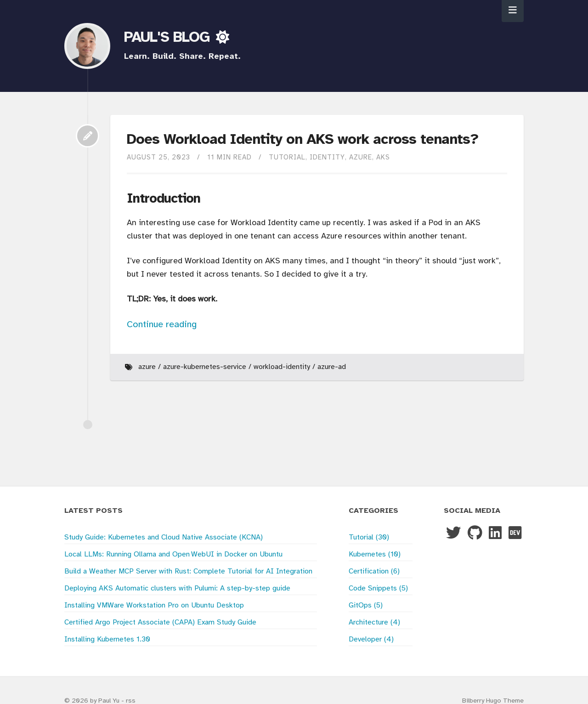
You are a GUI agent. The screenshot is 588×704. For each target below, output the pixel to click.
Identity (327, 158)
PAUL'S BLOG (169, 38)
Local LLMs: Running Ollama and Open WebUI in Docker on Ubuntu (173, 554)
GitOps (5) (366, 605)
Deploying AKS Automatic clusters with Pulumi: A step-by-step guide (177, 588)
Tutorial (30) (369, 537)
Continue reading (162, 325)
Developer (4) (371, 639)
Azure (361, 158)
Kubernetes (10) (375, 554)
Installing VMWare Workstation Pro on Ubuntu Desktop (154, 605)
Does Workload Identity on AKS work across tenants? (302, 140)
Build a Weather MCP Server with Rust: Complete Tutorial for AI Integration (188, 571)
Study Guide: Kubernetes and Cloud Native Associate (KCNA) (164, 537)
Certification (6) (374, 571)
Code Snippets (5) (378, 588)
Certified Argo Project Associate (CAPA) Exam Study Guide (160, 622)
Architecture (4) (374, 622)
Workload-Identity (282, 367)
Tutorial (287, 158)
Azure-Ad (332, 367)
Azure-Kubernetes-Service (205, 367)
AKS (383, 158)
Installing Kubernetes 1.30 (107, 639)
